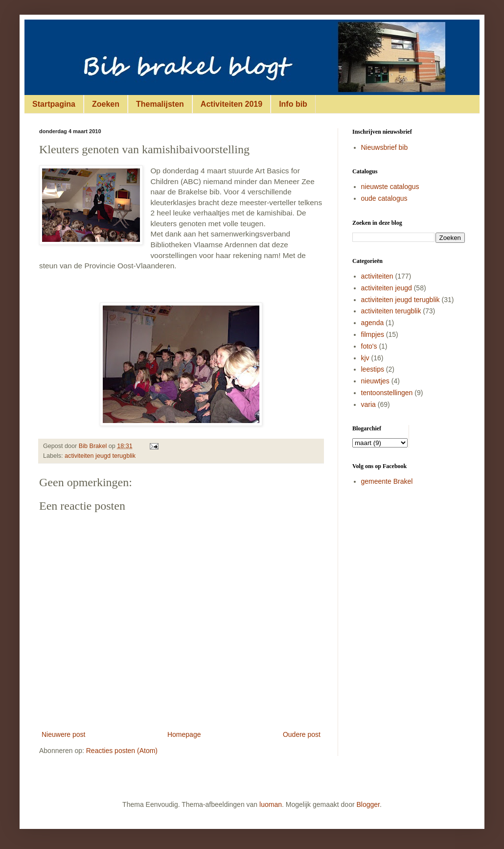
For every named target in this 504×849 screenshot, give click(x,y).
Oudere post (302, 734)
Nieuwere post (64, 734)
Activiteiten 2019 (231, 104)
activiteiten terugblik (391, 311)
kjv (365, 358)
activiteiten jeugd (387, 288)
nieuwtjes (375, 381)
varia (368, 404)
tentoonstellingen (387, 393)
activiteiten (377, 276)
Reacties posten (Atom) (122, 751)
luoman (271, 804)
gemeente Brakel (387, 481)
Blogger (368, 804)
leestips (373, 369)
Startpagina (54, 104)
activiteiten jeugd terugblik (100, 456)
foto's (369, 346)
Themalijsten (160, 104)
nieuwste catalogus (390, 187)
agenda (373, 323)
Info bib (293, 104)
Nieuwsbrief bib (385, 147)
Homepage (184, 734)
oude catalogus (384, 198)
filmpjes (373, 334)
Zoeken (106, 104)
